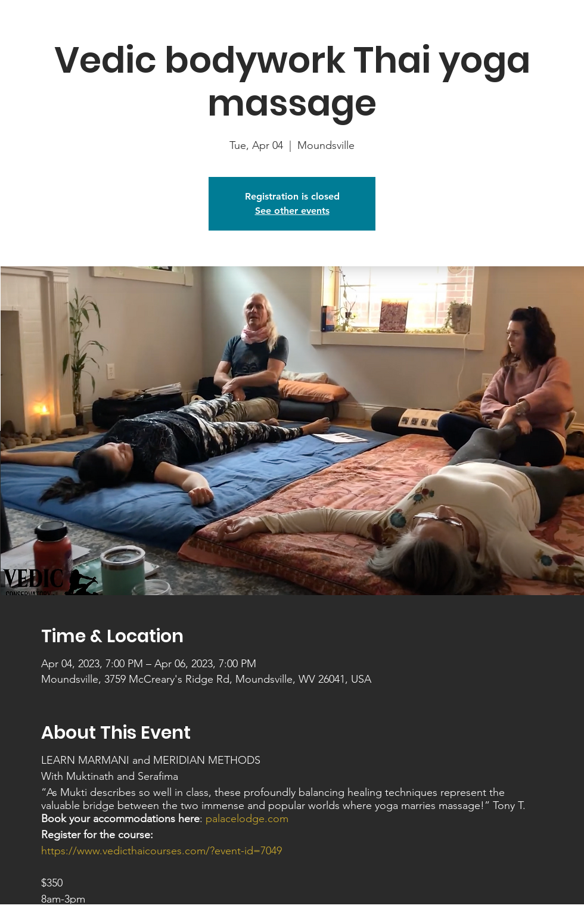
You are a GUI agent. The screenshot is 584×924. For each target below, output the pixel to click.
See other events (292, 211)
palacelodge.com (247, 819)
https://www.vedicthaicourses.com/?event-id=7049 (161, 851)
